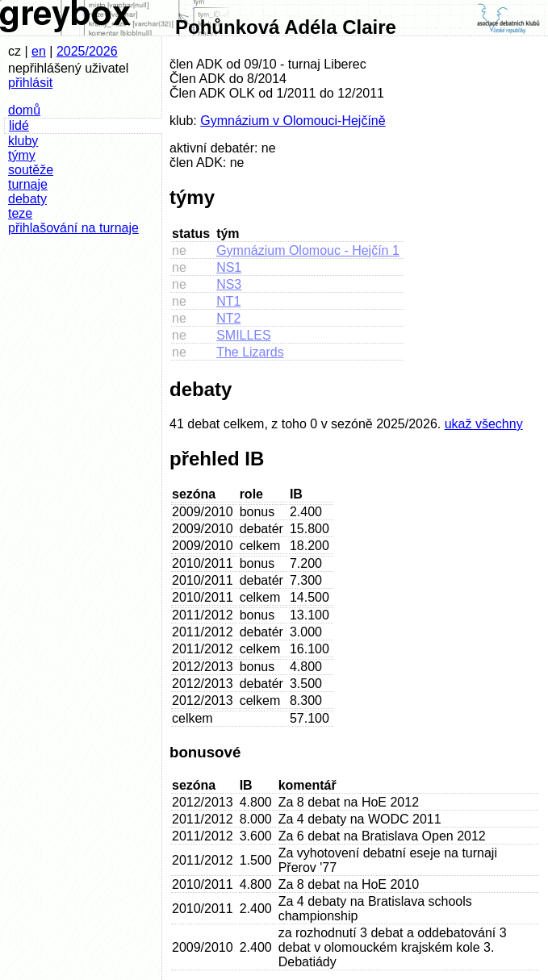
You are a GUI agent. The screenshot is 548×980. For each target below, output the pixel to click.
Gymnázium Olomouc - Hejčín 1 (308, 250)
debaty (27, 199)
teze (20, 213)
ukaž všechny (484, 424)
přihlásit (30, 83)
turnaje (28, 184)
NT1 (228, 301)
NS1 (229, 267)
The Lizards (250, 352)
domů (24, 110)
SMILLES (244, 335)
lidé (19, 125)
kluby (23, 141)
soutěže (31, 170)
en (39, 51)
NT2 (228, 318)
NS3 (229, 284)
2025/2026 (87, 51)
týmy (22, 155)
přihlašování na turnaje (73, 228)
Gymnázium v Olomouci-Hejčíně (293, 121)
